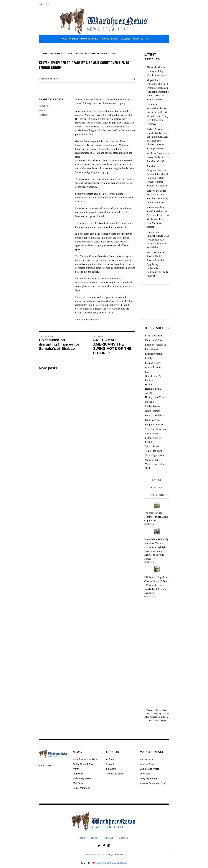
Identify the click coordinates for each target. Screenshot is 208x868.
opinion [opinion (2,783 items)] (157, 411)
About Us (124, 838)
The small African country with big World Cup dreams (156, 71)
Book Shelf (146, 774)
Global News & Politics (53, 53)
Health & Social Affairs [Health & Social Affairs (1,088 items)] (153, 391)
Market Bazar (147, 759)
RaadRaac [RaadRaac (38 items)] (160, 415)
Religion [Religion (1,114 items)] (149, 424)
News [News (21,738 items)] (148, 411)
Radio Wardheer (81, 788)
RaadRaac (78, 774)
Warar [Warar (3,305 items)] (162, 455)
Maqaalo (111, 764)
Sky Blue (109, 838)
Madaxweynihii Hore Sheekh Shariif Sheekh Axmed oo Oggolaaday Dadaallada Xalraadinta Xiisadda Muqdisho (157, 264)
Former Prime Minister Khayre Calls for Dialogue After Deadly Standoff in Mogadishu (158, 240)
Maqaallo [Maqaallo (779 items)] (150, 402)
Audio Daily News (82, 778)
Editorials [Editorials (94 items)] (161, 345)
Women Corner (148, 764)
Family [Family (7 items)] (149, 358)
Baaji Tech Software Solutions (111, 863)
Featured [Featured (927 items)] (150, 367)
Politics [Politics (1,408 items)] (149, 415)
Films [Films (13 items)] (159, 367)
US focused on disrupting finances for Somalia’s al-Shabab (59, 344)
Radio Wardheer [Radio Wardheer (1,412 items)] (153, 420)
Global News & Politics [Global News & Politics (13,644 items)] (153, 378)
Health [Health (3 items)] (149, 385)
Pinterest (44, 115)
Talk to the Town (115, 774)
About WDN (45, 766)
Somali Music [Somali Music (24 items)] (152, 434)
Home (82, 838)
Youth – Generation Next (153, 783)
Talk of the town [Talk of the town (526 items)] (154, 451)
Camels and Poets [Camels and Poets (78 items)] (154, 340)
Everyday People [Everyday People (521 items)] (154, 354)
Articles (110, 759)
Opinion (95, 838)
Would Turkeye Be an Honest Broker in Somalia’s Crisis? (158, 157)
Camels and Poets (149, 769)
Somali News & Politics (102, 53)
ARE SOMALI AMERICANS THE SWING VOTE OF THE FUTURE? (112, 346)
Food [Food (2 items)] (148, 372)
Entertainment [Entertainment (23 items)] (152, 349)
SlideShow (78, 783)
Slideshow (81, 53)
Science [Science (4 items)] (159, 424)
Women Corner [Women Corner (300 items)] (153, 460)
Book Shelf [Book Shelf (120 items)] (158, 336)
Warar (76, 769)
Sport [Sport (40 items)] (148, 446)
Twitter (42, 110)
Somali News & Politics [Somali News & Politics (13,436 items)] (153, 440)
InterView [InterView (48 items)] (160, 397)
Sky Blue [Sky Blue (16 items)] (150, 429)
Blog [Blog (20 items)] (148, 336)
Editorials (111, 769)
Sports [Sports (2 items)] (156, 446)
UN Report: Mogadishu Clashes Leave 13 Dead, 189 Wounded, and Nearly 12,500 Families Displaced (157, 585)
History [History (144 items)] (149, 397)
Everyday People (149, 778)
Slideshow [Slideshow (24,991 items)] (162, 429)
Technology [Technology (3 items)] (151, 455)
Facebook (44, 106)
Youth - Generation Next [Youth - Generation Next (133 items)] (155, 466)
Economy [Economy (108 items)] (150, 345)
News (71, 53)
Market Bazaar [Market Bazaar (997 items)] (153, 406)
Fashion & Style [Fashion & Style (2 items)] (153, 363)
